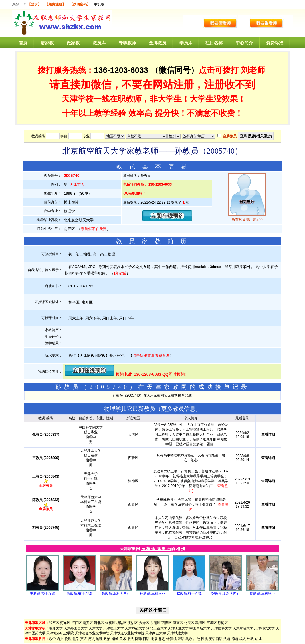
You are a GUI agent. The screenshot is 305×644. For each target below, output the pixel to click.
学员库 (186, 43)
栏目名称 (214, 43)
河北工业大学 (157, 628)
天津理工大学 (114, 628)
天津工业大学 (178, 628)
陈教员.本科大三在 (116, 594)
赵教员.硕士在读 (189, 594)
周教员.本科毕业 (262, 594)
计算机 (171, 639)
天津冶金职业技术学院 (92, 633)
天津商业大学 (156, 633)
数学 (52, 639)
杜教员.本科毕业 (152, 594)
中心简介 (244, 43)
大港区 (144, 623)
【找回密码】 (80, 4)
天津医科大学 (221, 628)
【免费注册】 (55, 4)
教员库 (99, 43)
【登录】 (34, 4)
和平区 (54, 623)
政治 (107, 639)
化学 (76, 639)
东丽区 (155, 623)
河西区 (77, 623)
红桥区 (110, 623)
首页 (23, 43)
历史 (92, 639)
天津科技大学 (264, 628)
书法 (130, 639)
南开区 (88, 623)
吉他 (197, 639)
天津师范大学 (135, 628)
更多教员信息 (178, 409)
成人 (243, 639)
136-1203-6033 (121, 70)
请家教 (47, 43)
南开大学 (56, 628)
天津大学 (96, 628)
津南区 (178, 623)
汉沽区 (133, 623)
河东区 (65, 623)
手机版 (99, 4)
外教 (250, 639)
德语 (235, 639)
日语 (146, 639)
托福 (154, 639)
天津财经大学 (243, 628)
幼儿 (258, 639)
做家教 (73, 43)
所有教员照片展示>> (247, 220)
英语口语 (216, 639)
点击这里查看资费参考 (151, 356)
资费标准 (275, 43)
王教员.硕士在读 (42, 594)
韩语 (181, 639)
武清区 (200, 623)
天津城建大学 (177, 633)
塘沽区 (122, 623)
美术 (123, 639)
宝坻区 (212, 623)
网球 (138, 639)
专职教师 (127, 43)
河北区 (99, 623)
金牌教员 (158, 43)
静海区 (223, 623)
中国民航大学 (200, 628)
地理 (99, 639)
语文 (60, 639)
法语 (227, 639)
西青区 (167, 623)
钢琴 (115, 639)
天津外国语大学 (76, 628)
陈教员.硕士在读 (79, 594)
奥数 (189, 639)
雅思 (162, 639)
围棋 (205, 639)
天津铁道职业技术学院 (127, 633)
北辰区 (189, 623)
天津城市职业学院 (60, 633)
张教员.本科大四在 (226, 594)
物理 (68, 639)
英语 (84, 639)
